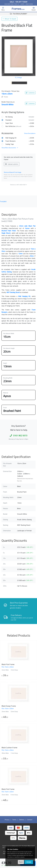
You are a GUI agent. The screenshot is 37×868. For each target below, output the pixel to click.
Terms (14, 820)
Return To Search (10, 19)
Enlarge (18, 77)
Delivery (22, 820)
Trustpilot (3, 201)
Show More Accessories (10, 148)
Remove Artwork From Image (13, 172)
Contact (30, 820)
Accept (29, 862)
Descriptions (30, 133)
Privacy (7, 820)
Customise (30, 93)
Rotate (5, 97)
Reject (21, 862)
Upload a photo (12, 164)
